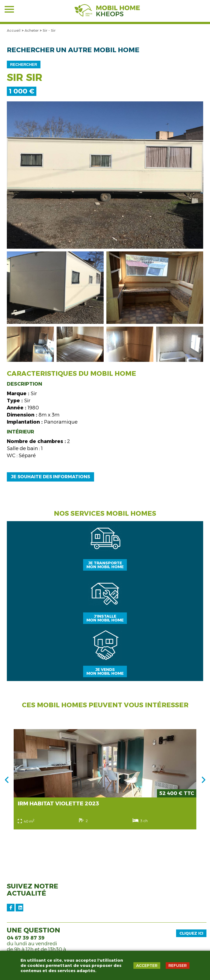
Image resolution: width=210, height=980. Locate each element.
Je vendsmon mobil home (105, 671)
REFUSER (178, 966)
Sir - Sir (49, 30)
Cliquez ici (191, 933)
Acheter (32, 30)
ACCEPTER (147, 966)
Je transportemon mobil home (105, 565)
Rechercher (24, 64)
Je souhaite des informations (50, 477)
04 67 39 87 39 (26, 938)
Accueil (14, 30)
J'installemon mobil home (105, 618)
